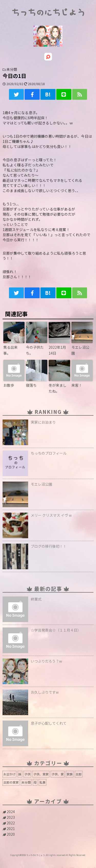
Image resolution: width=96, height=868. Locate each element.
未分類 (26, 782)
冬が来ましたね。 (58, 388)
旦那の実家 (11, 782)
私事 (42, 782)
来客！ (77, 385)
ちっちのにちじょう (48, 13)
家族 (70, 774)
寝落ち (31, 385)
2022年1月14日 (57, 350)
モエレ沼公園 (80, 350)
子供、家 (58, 774)
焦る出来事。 (10, 350)
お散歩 (9, 385)
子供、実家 (41, 774)
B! (48, 94)
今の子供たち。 (35, 350)
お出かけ (9, 774)
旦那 (79, 774)
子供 (27, 774)
